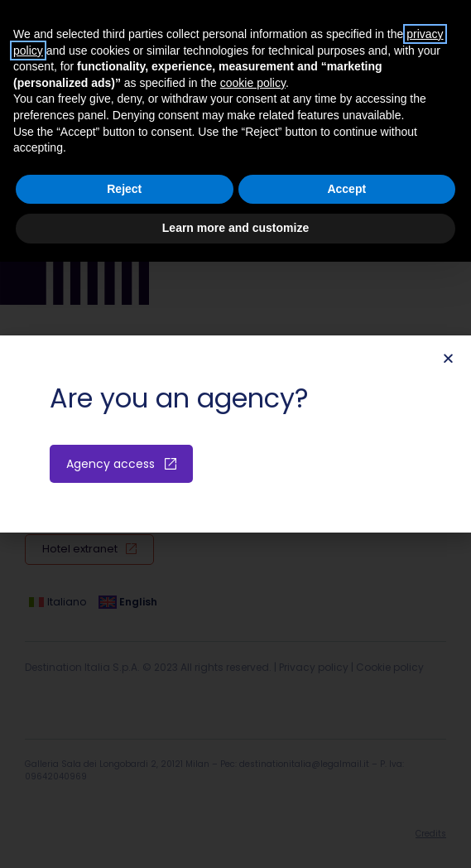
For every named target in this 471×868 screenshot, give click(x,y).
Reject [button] (124, 189)
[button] (448, 358)
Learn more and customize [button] (235, 228)
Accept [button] (346, 189)
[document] (235, 434)
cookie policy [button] (253, 83)
